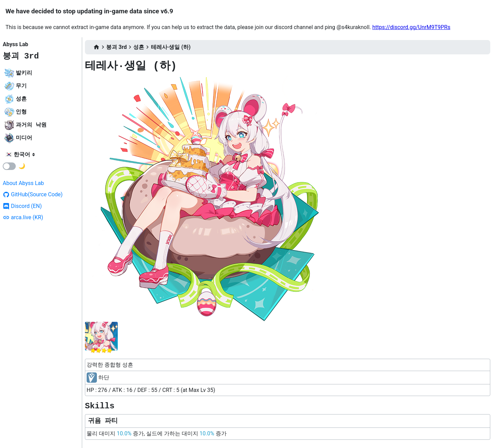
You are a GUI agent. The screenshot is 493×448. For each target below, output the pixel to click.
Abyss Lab (15, 44)
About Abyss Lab (23, 183)
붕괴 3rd (21, 56)
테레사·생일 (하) (171, 47)
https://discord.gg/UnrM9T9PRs (411, 27)
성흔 (139, 47)
